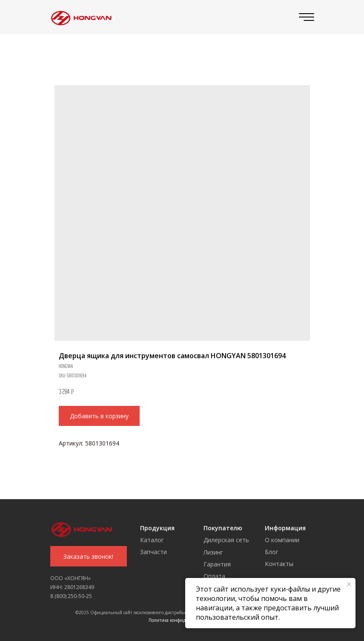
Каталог (152, 540)
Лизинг (213, 552)
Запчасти (153, 552)
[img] (80, 17)
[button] (89, 556)
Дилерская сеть (226, 540)
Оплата (214, 576)
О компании (282, 540)
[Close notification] (349, 584)
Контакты (279, 564)
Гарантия (217, 564)
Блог (272, 552)
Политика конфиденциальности (182, 620)
